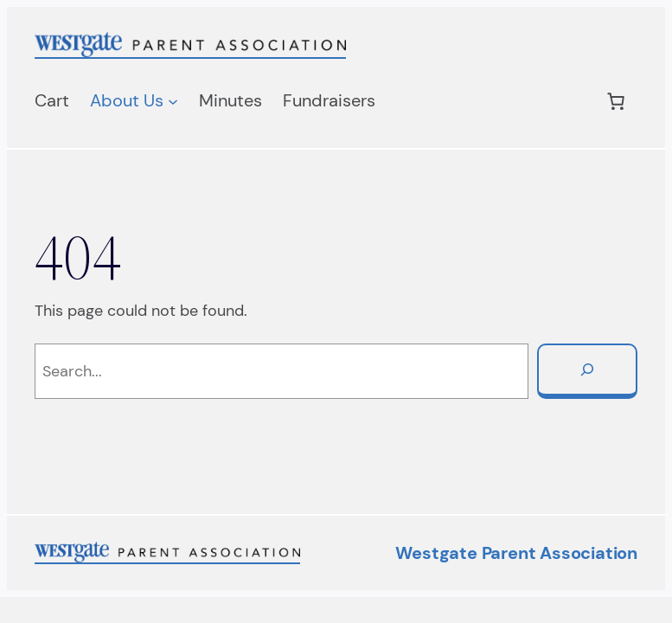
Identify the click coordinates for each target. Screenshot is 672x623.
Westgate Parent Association (516, 553)
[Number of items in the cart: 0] (616, 101)
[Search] (587, 371)
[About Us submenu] (173, 101)
